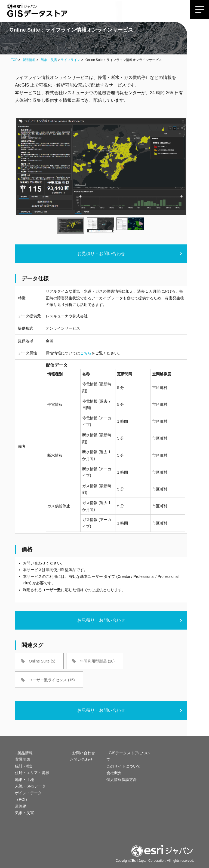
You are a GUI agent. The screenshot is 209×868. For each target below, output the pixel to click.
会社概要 (114, 773)
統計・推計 (24, 766)
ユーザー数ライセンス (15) (52, 680)
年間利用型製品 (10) (97, 661)
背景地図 (23, 759)
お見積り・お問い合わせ (101, 254)
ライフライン (70, 60)
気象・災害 (49, 60)
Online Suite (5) (42, 661)
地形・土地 (24, 780)
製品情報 (29, 60)
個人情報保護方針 (122, 780)
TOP (14, 60)
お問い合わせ (81, 759)
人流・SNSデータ (30, 786)
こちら (86, 353)
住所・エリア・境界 (32, 773)
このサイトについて (124, 766)
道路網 (21, 806)
